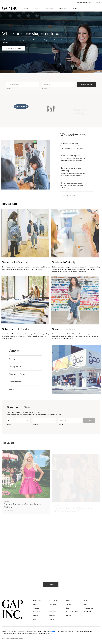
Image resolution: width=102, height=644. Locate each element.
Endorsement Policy (45, 633)
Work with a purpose (77, 146)
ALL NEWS (51, 587)
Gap (67, 608)
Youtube (52, 616)
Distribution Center (15, 374)
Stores (9, 359)
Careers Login (88, 3)
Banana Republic (72, 612)
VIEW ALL (10, 389)
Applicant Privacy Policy (85, 631)
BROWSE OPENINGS (70, 195)
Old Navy (69, 604)
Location (44, 91)
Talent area (36, 424)
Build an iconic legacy (77, 158)
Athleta (68, 616)
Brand (9, 424)
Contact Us (88, 612)
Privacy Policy (32, 631)
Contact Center (13, 382)
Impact (38, 8)
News (75, 8)
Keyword (9, 91)
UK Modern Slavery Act (9, 633)
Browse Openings (13, 48)
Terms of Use (6, 631)
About (27, 8)
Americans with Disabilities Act (28, 633)
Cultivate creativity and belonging (77, 172)
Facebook (52, 604)
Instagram (53, 612)
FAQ (86, 604)
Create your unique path (77, 185)
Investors (63, 8)
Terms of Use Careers (19, 631)
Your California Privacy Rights (66, 631)
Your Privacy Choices (45, 631)
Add (89, 421)
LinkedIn (52, 619)
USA (79, 3)
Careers (49, 8)
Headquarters (13, 367)
